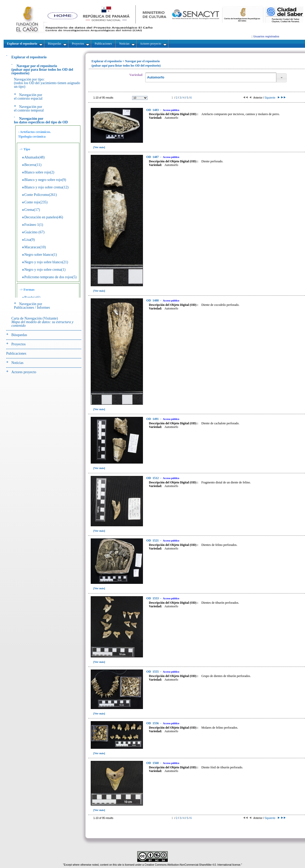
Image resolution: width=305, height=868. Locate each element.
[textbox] (211, 78)
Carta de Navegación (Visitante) (42, 322)
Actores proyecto (24, 372)
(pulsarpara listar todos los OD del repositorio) (42, 70)
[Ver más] (99, 147)
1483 (153, 110)
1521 (153, 540)
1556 (153, 723)
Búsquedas (19, 335)
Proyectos (18, 344)
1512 (153, 478)
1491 (153, 419)
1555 (153, 672)
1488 (153, 300)
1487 (153, 157)
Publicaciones (16, 353)
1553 (153, 598)
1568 (153, 763)
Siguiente (272, 98)
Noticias (17, 363)
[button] (281, 78)
